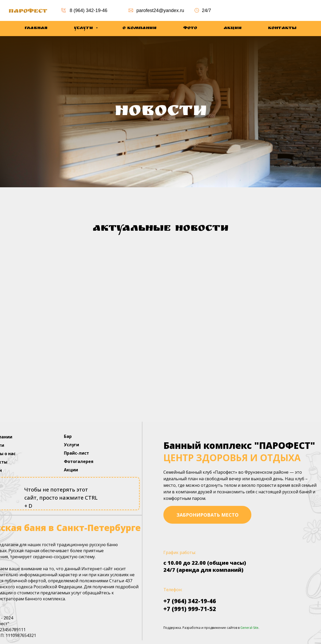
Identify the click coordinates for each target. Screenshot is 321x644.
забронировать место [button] (207, 515)
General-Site (249, 628)
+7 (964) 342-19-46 (190, 601)
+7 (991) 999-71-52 (190, 609)
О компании (140, 28)
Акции (233, 28)
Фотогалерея (79, 461)
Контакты (282, 28)
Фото (190, 28)
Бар (68, 436)
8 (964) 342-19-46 (88, 10)
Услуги (84, 28)
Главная (36, 28)
